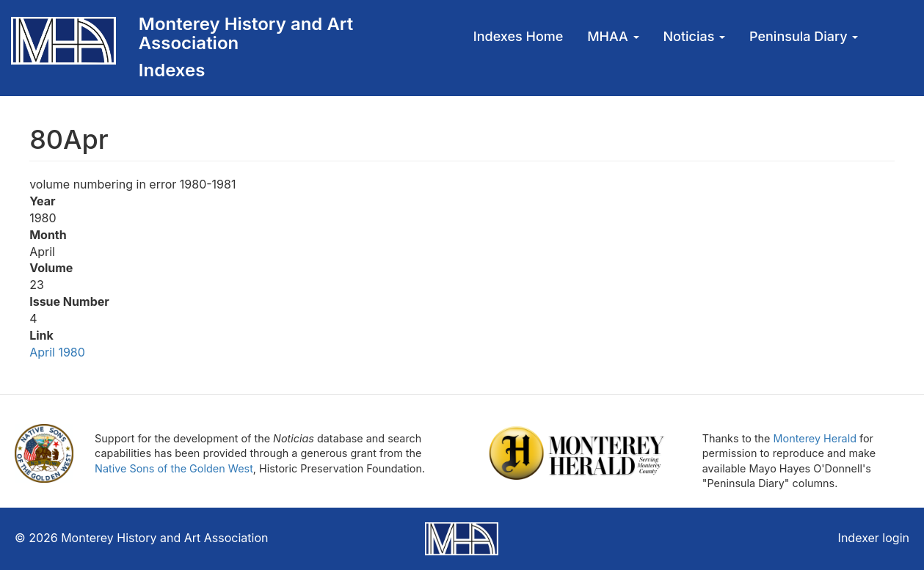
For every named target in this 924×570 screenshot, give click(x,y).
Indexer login (874, 538)
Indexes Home (519, 36)
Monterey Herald (815, 438)
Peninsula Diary (804, 36)
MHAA (613, 36)
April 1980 (57, 352)
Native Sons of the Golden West (174, 468)
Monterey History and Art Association (246, 33)
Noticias (694, 36)
